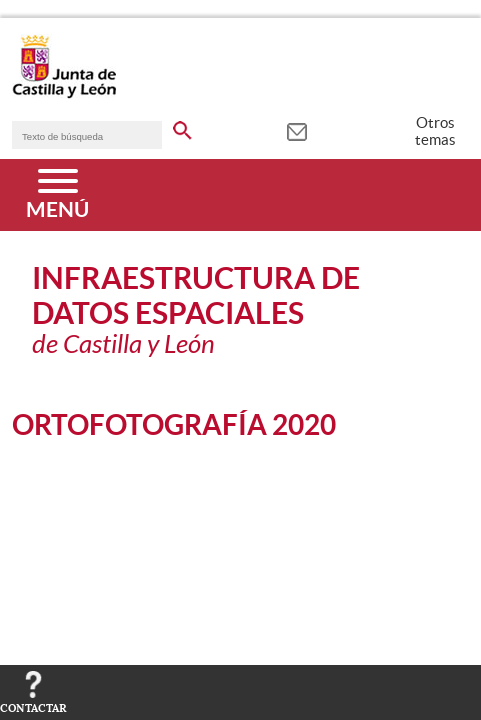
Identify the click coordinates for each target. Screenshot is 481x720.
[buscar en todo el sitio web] (182, 127)
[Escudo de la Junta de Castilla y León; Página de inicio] (64, 94)
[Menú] (57, 195)
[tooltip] (296, 130)
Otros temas (435, 131)
